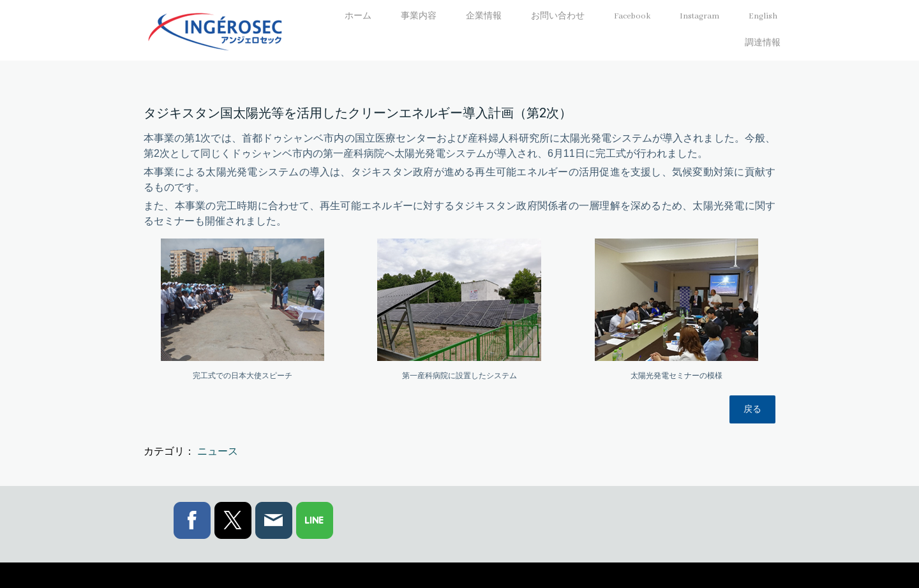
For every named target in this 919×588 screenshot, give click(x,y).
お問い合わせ (558, 16)
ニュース (218, 451)
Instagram (699, 16)
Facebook (632, 16)
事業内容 (419, 16)
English (763, 16)
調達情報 (763, 43)
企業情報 (484, 16)
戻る (752, 409)
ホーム (358, 16)
